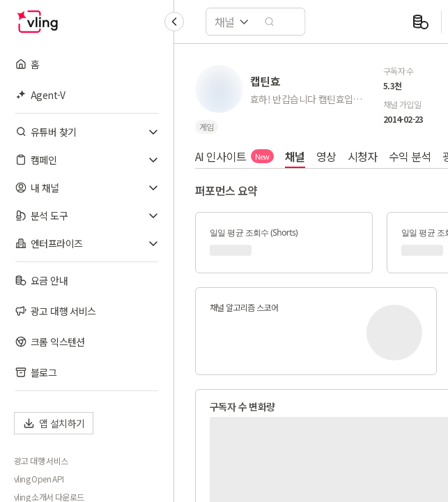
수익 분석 (410, 156)
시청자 (363, 156)
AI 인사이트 (234, 156)
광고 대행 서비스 (41, 461)
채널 (295, 156)
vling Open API (39, 479)
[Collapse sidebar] (174, 22)
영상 (326, 156)
